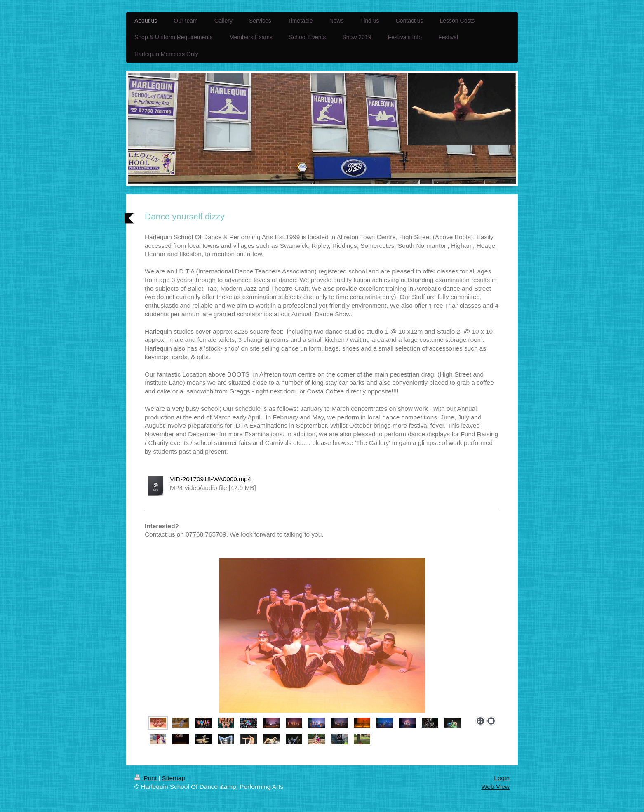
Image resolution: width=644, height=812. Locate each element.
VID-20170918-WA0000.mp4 (210, 479)
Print (146, 778)
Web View (495, 787)
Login (502, 778)
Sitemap (173, 778)
